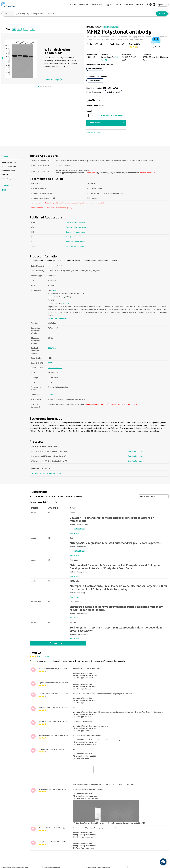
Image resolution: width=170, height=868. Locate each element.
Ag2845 (56, 290)
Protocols (5, 175)
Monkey (50, 502)
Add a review (44, 656)
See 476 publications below (76, 227)
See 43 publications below (76, 237)
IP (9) (73, 496)
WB (19, 29)
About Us (140, 5)
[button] (163, 862)
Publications (115, 44)
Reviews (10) (134, 44)
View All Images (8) (54, 79)
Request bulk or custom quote (112, 115)
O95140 (51, 395)
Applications (83, 5)
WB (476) (52, 496)
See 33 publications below (76, 232)
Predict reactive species (58, 318)
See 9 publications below (75, 242)
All (14, 29)
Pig (56, 502)
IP (26, 29)
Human (33, 502)
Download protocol (135, 451)
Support (108, 5)
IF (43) (67, 496)
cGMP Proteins (97, 5)
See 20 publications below (76, 222)
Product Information (9, 166)
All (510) (33, 496)
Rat (45, 502)
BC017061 (67, 303)
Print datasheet (8, 185)
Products (72, 5)
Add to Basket (95, 123)
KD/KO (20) (43, 496)
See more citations (58, 643)
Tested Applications (8, 162)
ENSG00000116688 (55, 368)
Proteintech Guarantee (95, 133)
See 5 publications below (75, 246)
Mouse (39, 502)
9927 (50, 363)
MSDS (4, 190)
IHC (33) (60, 496)
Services (118, 5)
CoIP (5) (79, 496)
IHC (32, 29)
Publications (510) (8, 171)
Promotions (129, 5)
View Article (74, 533)
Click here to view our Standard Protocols (46, 473)
